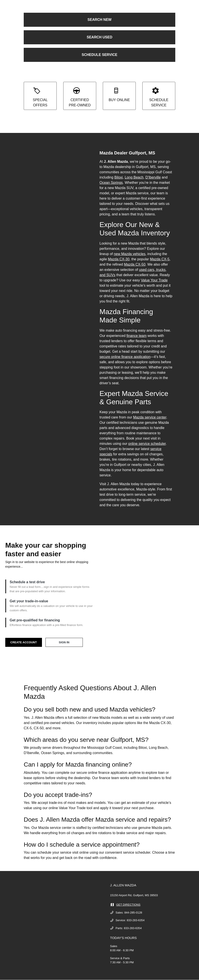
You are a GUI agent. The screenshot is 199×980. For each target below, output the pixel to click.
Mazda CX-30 (119, 259)
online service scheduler (147, 444)
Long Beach (134, 177)
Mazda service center (150, 417)
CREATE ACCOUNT (24, 642)
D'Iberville (153, 177)
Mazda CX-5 (160, 259)
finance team (137, 336)
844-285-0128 (133, 913)
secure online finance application (125, 357)
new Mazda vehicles (130, 254)
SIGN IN (64, 642)
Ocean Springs (111, 183)
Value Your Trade (154, 280)
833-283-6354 (136, 920)
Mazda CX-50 (135, 264)
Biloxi (119, 177)
